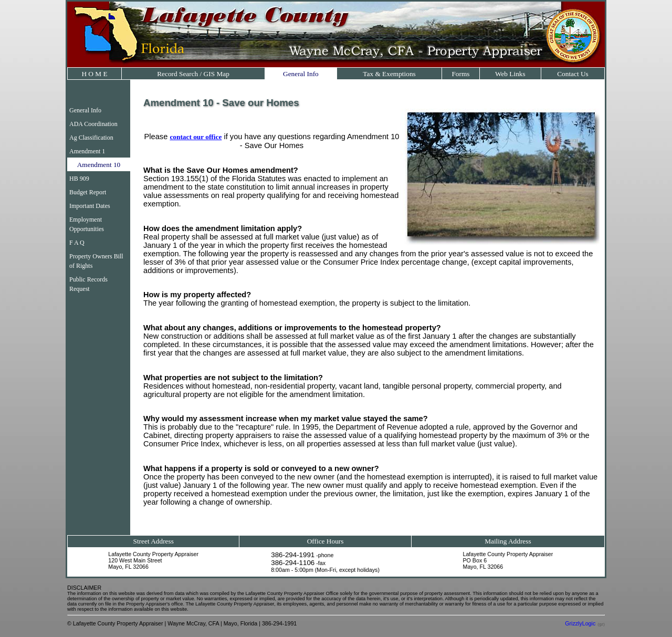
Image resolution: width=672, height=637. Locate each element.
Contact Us (573, 74)
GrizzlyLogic (580, 623)
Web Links (510, 74)
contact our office (196, 137)
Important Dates (90, 206)
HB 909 (79, 179)
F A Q (77, 243)
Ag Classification (91, 138)
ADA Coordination (93, 124)
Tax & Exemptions (389, 74)
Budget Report (88, 192)
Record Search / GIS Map (193, 74)
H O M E (94, 74)
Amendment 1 (87, 151)
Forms (460, 74)
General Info (301, 74)
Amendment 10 (99, 165)
